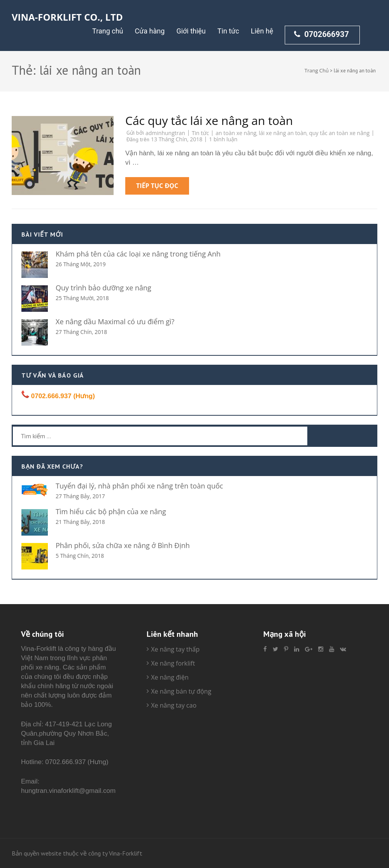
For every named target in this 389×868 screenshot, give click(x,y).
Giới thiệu (191, 31)
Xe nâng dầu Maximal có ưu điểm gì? (115, 322)
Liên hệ (262, 31)
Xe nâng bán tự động (181, 691)
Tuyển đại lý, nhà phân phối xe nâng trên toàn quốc (139, 486)
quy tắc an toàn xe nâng (339, 133)
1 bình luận (223, 139)
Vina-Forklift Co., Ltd (67, 17)
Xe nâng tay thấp (175, 649)
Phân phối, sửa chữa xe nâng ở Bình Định (123, 545)
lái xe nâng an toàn (283, 133)
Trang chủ (108, 31)
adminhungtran (165, 133)
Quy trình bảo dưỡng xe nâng (103, 288)
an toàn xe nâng (236, 133)
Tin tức (228, 31)
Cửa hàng (150, 31)
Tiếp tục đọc (157, 186)
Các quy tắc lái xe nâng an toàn (209, 120)
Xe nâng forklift (173, 663)
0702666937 (322, 34)
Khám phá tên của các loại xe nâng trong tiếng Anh (138, 254)
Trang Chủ (317, 70)
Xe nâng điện (170, 677)
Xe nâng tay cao (174, 705)
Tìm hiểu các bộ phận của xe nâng (111, 511)
